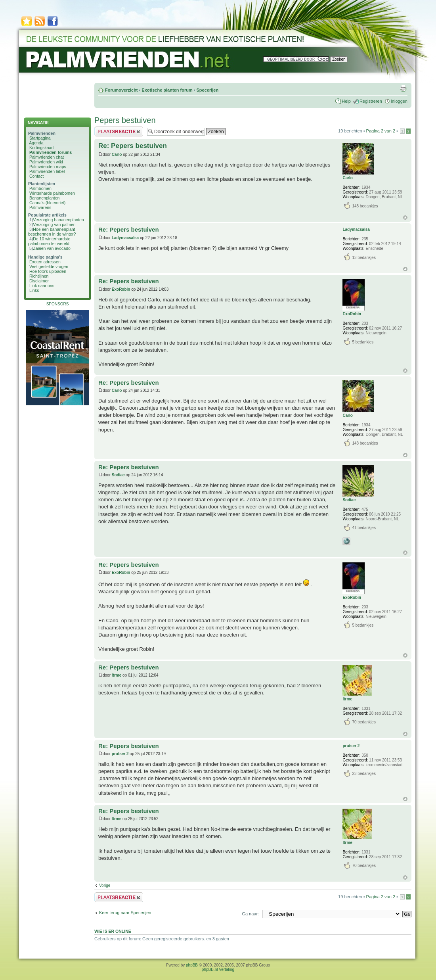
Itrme (117, 675)
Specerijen (207, 90)
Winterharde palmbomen (52, 193)
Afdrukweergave (403, 88)
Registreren (371, 101)
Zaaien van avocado (52, 248)
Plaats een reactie (119, 131)
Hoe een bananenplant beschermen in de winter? (52, 232)
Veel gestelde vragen (49, 267)
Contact (36, 176)
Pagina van (381, 131)
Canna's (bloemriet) (47, 203)
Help (346, 101)
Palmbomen (40, 188)
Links (34, 290)
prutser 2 (120, 754)
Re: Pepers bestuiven (133, 146)
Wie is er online (113, 931)
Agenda (36, 143)
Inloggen (399, 101)
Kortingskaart (42, 148)
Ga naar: (250, 914)
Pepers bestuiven (125, 120)
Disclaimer (39, 281)
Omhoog (405, 218)
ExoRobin (121, 289)
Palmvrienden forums (51, 152)
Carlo (117, 154)
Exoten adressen (45, 262)
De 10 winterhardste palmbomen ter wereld (49, 241)
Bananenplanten (45, 198)
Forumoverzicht (121, 90)
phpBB (192, 965)
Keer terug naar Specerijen (125, 913)
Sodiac (118, 475)
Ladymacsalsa (125, 238)
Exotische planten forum (167, 90)
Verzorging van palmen (54, 224)
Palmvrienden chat (47, 157)
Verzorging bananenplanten (58, 220)
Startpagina (40, 138)
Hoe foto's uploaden (48, 271)
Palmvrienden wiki (46, 162)
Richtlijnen (39, 276)
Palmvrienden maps (48, 167)
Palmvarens (40, 207)
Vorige (105, 885)
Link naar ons (42, 286)
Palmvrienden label (47, 171)
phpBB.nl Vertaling (218, 969)
